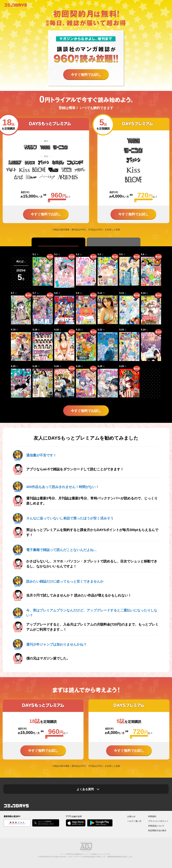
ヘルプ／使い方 (134, 821)
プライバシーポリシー (158, 821)
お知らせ (131, 816)
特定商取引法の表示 (157, 831)
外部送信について (156, 826)
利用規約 (152, 816)
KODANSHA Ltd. (46, 857)
